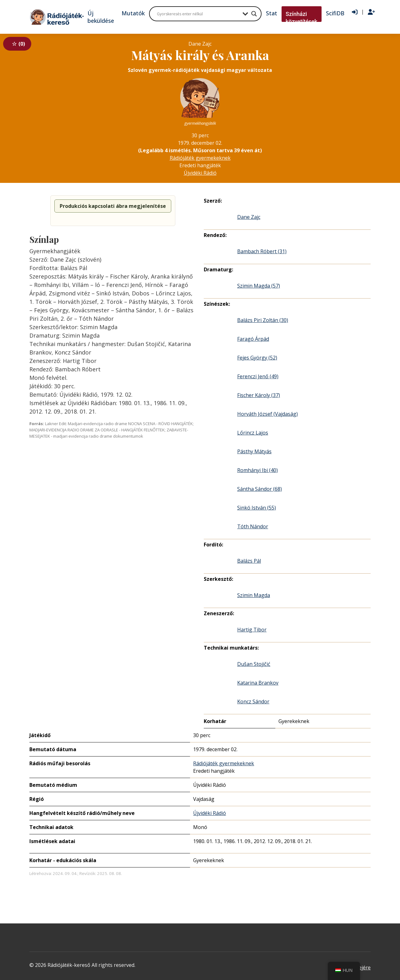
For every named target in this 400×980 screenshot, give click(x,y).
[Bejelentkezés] (355, 12)
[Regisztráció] (371, 12)
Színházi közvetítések (302, 18)
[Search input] (198, 14)
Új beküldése (101, 17)
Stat (272, 13)
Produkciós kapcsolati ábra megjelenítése (113, 206)
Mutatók (133, 13)
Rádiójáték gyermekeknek (200, 158)
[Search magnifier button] (254, 14)
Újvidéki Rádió (200, 173)
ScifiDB (335, 13)
